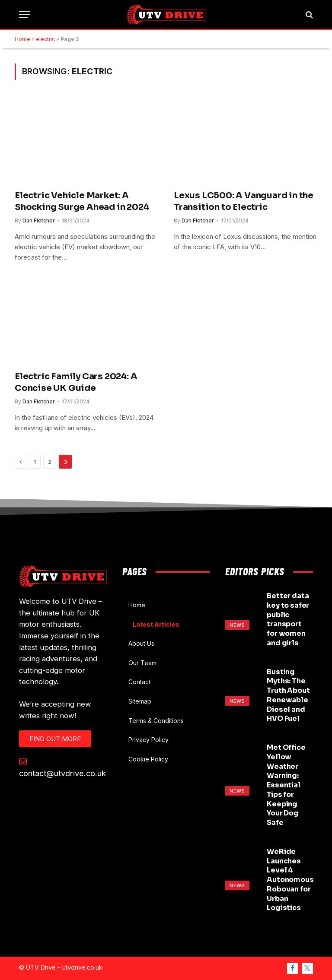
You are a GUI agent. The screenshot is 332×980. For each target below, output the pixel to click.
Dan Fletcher (39, 220)
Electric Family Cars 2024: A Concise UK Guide (76, 382)
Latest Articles (156, 624)
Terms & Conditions (156, 721)
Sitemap (140, 701)
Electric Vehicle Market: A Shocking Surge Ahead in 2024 (82, 201)
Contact (139, 682)
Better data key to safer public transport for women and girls (288, 619)
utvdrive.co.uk (82, 967)
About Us (141, 643)
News (237, 625)
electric (45, 39)
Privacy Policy (148, 740)
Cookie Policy (148, 759)
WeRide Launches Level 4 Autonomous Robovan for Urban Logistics (290, 880)
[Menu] (25, 14)
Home (22, 39)
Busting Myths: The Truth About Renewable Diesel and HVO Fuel (288, 695)
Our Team (142, 663)
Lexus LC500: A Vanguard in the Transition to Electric (244, 201)
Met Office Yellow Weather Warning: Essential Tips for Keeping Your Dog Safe (286, 785)
